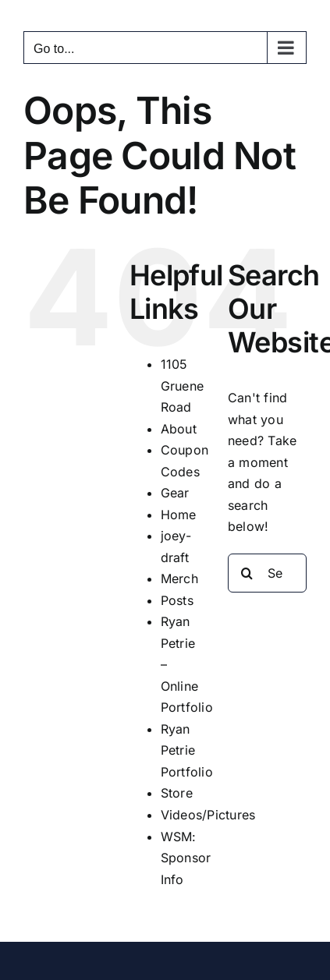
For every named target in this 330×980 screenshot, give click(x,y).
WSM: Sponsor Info (186, 858)
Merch (179, 578)
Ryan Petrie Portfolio (187, 750)
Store (177, 793)
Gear (175, 493)
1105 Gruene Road (182, 386)
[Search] (247, 573)
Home (179, 515)
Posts (177, 600)
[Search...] (267, 573)
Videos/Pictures (208, 815)
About (179, 429)
